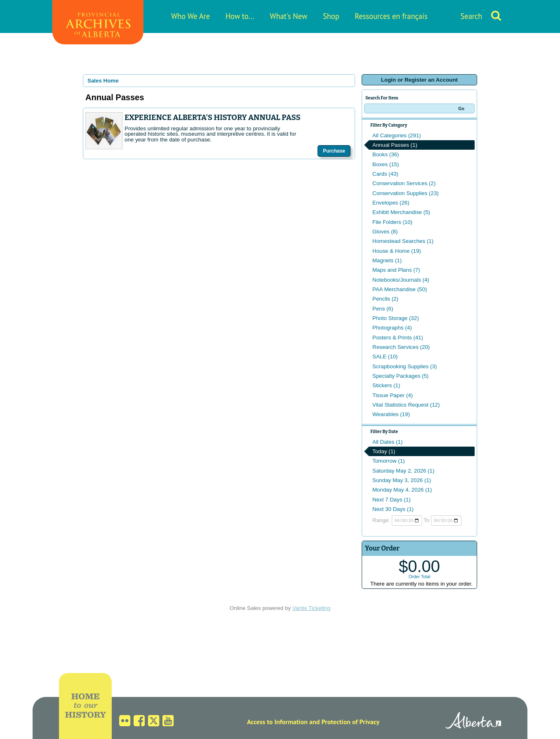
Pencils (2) (385, 299)
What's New (288, 16)
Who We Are (191, 16)
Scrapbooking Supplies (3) (405, 366)
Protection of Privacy (350, 722)
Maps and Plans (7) (396, 270)
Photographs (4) (392, 328)
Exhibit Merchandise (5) (401, 212)
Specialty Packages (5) (400, 376)
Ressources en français (391, 16)
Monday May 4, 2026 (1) (402, 490)
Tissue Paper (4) (393, 395)
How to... (240, 16)
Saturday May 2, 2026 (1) (403, 471)
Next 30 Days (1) (393, 509)
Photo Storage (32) (396, 318)
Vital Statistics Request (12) (406, 405)
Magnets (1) (387, 260)
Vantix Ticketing (311, 608)
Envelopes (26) (391, 203)
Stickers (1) (386, 385)
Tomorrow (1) (389, 461)
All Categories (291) (397, 135)
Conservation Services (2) (404, 183)
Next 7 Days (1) (392, 500)
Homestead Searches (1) (403, 241)
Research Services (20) (401, 347)
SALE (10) (385, 357)
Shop (331, 16)
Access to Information (277, 722)
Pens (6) (383, 309)
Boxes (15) (386, 164)
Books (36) (386, 154)
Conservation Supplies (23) (406, 193)
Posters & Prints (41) (398, 338)
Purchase (334, 151)
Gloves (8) (385, 232)
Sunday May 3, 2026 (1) (402, 480)
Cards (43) (385, 174)
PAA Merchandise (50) (400, 289)
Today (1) (384, 451)
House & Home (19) (397, 251)
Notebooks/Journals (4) (401, 280)
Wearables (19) (391, 414)
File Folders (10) (392, 222)
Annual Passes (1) (395, 145)
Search (472, 16)
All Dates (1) (387, 442)
